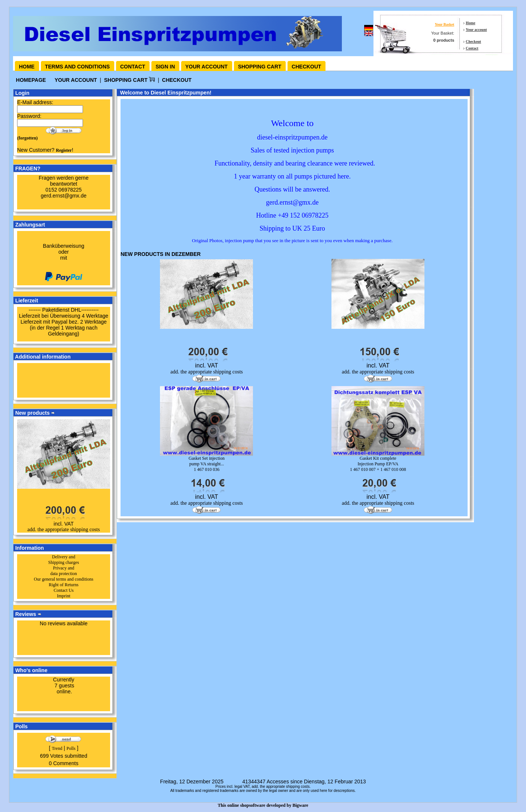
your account (76, 80)
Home (471, 23)
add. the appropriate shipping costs (64, 529)
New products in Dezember (161, 254)
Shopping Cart (130, 80)
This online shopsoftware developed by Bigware (263, 805)
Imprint (64, 596)
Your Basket (445, 24)
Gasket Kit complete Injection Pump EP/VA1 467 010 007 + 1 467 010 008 (378, 464)
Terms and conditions (77, 67)
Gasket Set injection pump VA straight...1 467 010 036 (207, 464)
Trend (57, 748)
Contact (472, 48)
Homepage (31, 80)
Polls (71, 748)
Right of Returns (64, 585)
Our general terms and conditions (64, 579)
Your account (476, 30)
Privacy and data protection (64, 571)
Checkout (473, 41)
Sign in (165, 67)
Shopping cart (260, 67)
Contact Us (64, 590)
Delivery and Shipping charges (64, 560)
